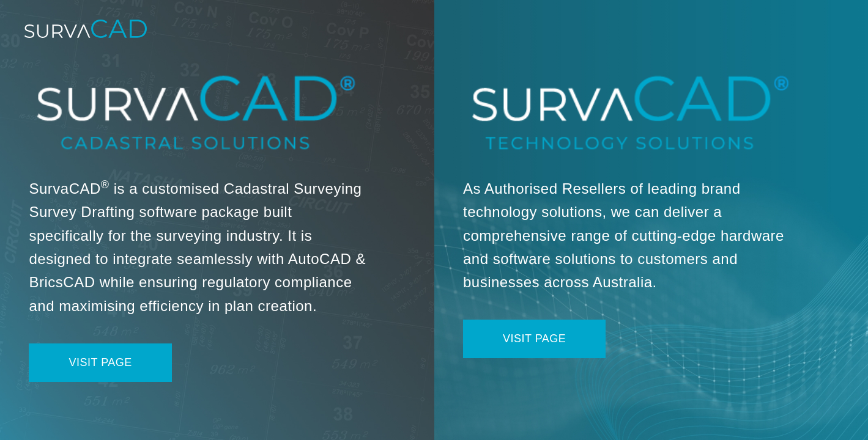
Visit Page (100, 362)
